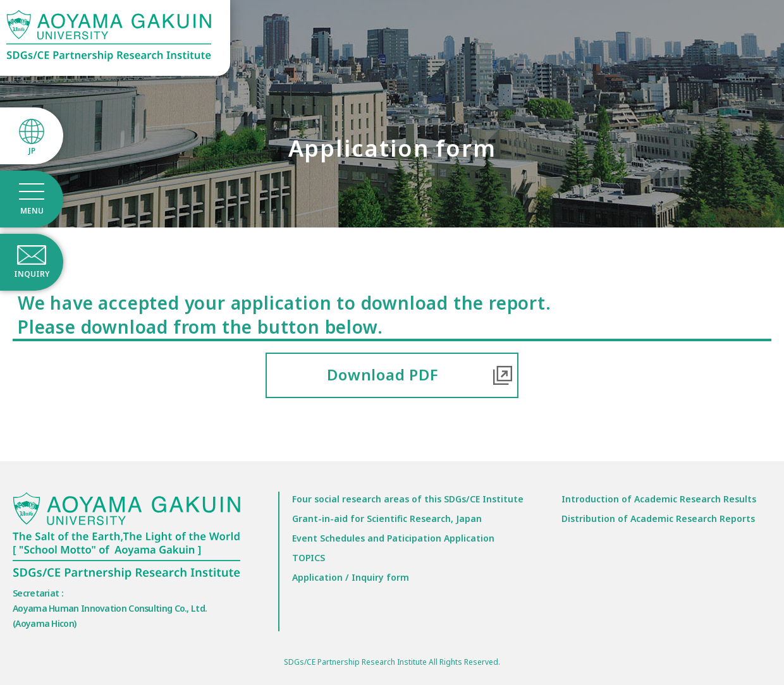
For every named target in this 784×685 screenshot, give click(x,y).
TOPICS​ (309, 558)
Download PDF (383, 374)
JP (32, 151)
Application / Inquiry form (351, 577)
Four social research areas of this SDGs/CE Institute (408, 499)
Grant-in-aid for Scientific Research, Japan (387, 518)
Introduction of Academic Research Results (659, 499)
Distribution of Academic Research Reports (658, 518)
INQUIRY (32, 274)
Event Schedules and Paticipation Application (393, 538)
